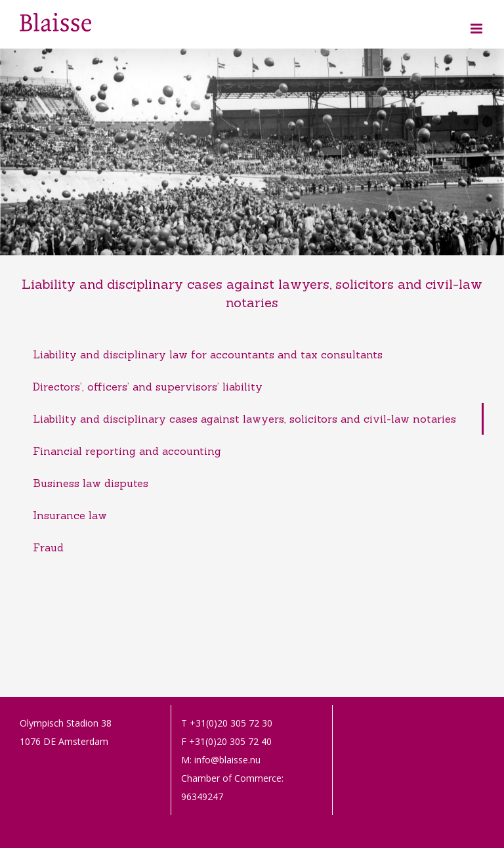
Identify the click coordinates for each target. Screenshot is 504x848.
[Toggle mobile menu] (477, 29)
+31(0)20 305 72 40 (230, 741)
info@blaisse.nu (227, 760)
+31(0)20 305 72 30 (231, 723)
